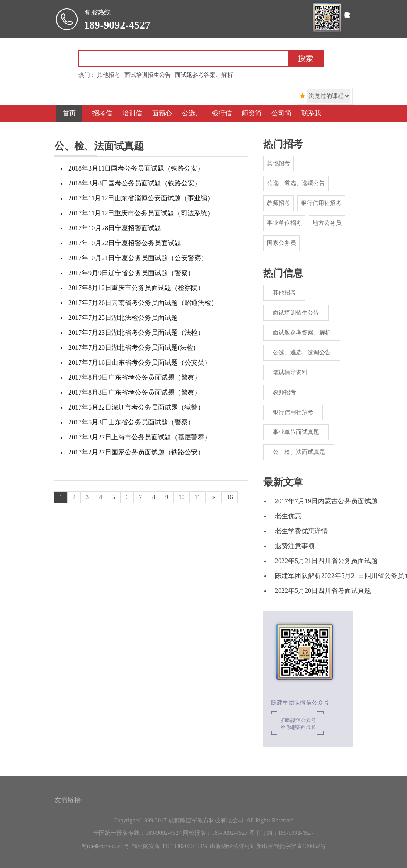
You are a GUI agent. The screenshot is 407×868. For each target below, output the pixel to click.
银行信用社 (220, 122)
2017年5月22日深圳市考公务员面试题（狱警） (136, 407)
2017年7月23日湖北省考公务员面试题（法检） (136, 333)
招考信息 (102, 122)
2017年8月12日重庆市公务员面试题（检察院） (136, 288)
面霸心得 (162, 122)
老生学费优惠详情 (301, 531)
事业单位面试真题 (296, 432)
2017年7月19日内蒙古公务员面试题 (326, 501)
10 (182, 497)
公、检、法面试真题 (299, 452)
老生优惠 (288, 516)
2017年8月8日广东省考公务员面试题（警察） (135, 392)
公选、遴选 (190, 122)
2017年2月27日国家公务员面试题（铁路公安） (136, 452)
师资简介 (252, 122)
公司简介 (281, 122)
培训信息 (132, 122)
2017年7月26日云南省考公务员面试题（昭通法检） (143, 303)
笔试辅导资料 (290, 372)
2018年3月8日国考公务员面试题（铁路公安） (135, 183)
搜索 (305, 59)
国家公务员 (281, 243)
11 (197, 497)
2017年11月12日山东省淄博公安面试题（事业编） (141, 198)
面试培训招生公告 (296, 313)
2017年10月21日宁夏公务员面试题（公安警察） (138, 258)
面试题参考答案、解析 (302, 333)
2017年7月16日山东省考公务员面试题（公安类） (140, 362)
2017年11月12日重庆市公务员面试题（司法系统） (141, 213)
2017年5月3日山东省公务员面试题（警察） (131, 422)
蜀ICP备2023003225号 (105, 846)
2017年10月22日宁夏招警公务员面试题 (125, 243)
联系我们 (311, 122)
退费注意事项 (295, 546)
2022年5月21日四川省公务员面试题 (326, 561)
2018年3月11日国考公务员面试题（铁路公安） (136, 168)
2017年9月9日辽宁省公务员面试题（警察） (131, 273)
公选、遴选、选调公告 (296, 183)
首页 (69, 113)
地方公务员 (327, 223)
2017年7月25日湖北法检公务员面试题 (123, 318)
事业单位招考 (284, 223)
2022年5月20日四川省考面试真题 (323, 591)
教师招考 (279, 203)
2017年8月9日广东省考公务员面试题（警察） (135, 377)
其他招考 (279, 163)
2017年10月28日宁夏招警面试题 (115, 228)
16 (230, 497)
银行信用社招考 (321, 203)
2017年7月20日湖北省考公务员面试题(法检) (132, 347)
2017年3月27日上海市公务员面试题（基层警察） (140, 437)
